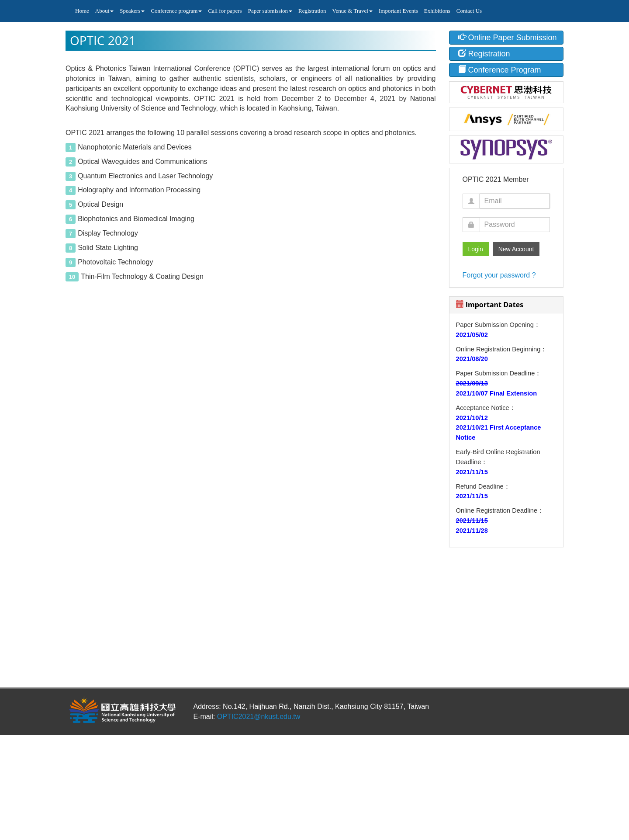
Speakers (132, 11)
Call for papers (225, 11)
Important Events (398, 11)
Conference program (176, 11)
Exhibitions (437, 11)
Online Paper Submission (508, 37)
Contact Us (469, 11)
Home (82, 11)
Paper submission (270, 11)
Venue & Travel (353, 11)
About (105, 11)
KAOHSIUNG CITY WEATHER (506, 589)
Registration (312, 11)
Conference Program (500, 70)
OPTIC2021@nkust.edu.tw (259, 717)
